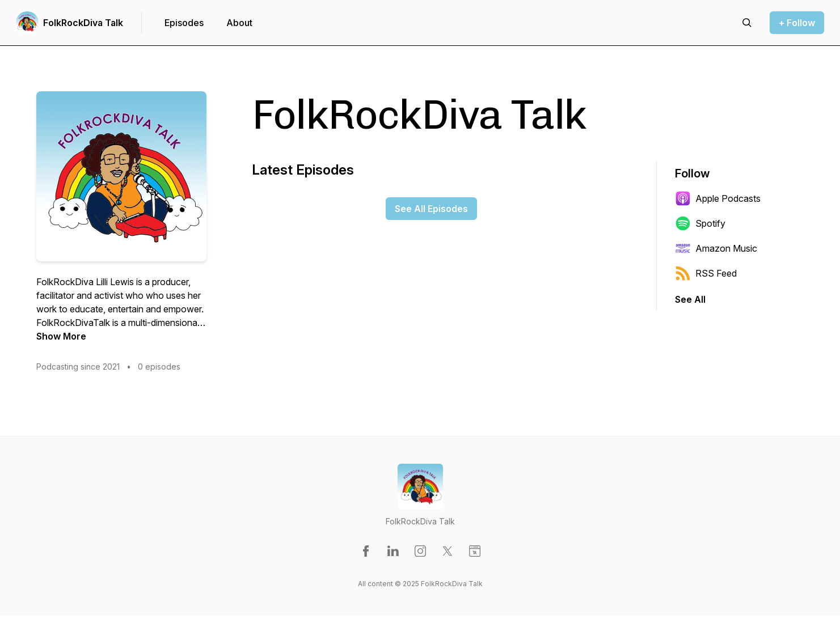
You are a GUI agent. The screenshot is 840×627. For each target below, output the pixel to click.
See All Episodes (431, 209)
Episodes (184, 23)
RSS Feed (706, 273)
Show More (61, 336)
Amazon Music (716, 248)
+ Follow (797, 23)
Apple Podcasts (718, 198)
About (239, 23)
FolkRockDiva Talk (83, 23)
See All (690, 299)
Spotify (700, 223)
